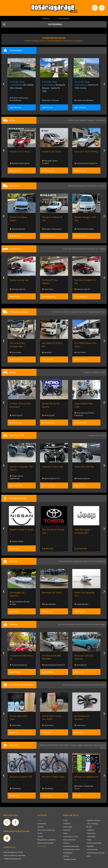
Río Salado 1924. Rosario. (22, 85)
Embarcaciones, (66, 561)
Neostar (47, 352)
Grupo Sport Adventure (16, 477)
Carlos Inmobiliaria (84, 100)
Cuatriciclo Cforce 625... (53, 467)
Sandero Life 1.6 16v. (52, 152)
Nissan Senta (17, 541)
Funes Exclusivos (18, 665)
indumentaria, (100, 745)
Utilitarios (67, 824)
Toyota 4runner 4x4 (19, 280)
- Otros (88, 856)
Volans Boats (81, 604)
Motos (65, 833)
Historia (40, 837)
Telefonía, (44, 745)
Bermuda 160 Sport (52, 593)
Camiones (67, 830)
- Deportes (90, 846)
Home (40, 820)
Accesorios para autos (71, 846)
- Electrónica (91, 833)
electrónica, (54, 745)
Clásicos (66, 843)
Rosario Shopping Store (84, 787)
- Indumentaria (92, 849)
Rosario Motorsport (20, 163)
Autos (65, 820)
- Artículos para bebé (94, 843)
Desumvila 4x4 (17, 229)
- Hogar (89, 840)
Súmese (40, 827)
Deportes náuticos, (82, 561)
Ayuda (40, 833)
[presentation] (4, 84)
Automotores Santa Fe (86, 163)
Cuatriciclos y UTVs (70, 837)
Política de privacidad (45, 843)
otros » (103, 748)
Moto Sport (16, 415)
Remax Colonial (50, 100)
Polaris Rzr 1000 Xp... (85, 467)
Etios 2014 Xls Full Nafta (86, 152)
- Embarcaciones (69, 859)
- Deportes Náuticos (93, 820)
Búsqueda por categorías (47, 840)
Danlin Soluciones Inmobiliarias (19, 99)
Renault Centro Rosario (50, 162)
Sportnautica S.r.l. (51, 478)
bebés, (81, 745)
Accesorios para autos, (73, 685)
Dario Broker (49, 604)
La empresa (42, 824)
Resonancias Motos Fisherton (84, 414)
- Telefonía (90, 830)
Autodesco (81, 665)
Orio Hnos (48, 289)
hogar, (74, 745)
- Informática (91, 837)
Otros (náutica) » (99, 561)
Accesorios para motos (94, 685)
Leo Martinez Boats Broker (20, 603)
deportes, (89, 745)
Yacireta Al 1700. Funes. (86, 85)
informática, (65, 745)
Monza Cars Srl (18, 289)
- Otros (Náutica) (92, 824)
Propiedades (68, 853)
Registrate (64, 18)
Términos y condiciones (46, 830)
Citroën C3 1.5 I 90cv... (20, 152)
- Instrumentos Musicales (95, 853)
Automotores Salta (84, 229)
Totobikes (15, 788)
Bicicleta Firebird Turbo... (54, 777)
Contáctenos (42, 846)
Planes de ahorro (70, 840)
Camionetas (68, 827)
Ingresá (46, 18)
